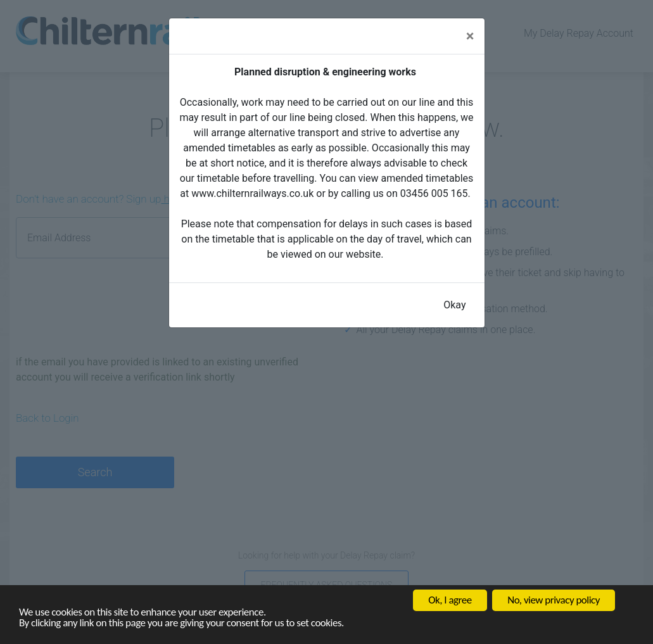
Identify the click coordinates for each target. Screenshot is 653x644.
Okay (454, 305)
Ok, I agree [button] (450, 600)
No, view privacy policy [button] (554, 600)
